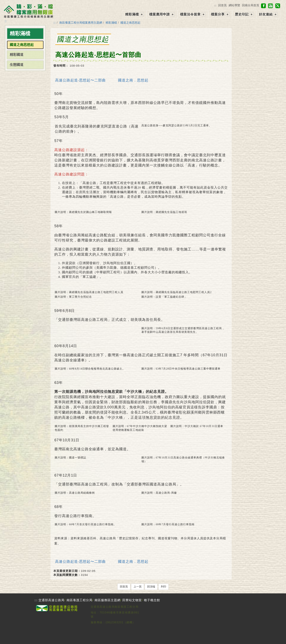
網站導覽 (234, 5)
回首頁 (222, 5)
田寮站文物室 (132, 600)
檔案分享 (218, 14)
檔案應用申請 (159, 14)
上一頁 (138, 587)
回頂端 (151, 587)
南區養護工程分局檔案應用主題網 (81, 23)
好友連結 (266, 14)
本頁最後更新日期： (67, 571)
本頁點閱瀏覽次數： (67, 575)
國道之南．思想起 (133, 80)
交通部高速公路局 (51, 600)
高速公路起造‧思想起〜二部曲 (80, 80)
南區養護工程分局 (79, 600)
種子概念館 (152, 600)
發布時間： (61, 66)
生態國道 (17, 65)
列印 (163, 587)
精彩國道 (17, 55)
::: (215, 5)
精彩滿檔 (132, 14)
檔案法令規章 (190, 14)
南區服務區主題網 (107, 600)
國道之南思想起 (130, 23)
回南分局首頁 (251, 5)
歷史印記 (242, 14)
